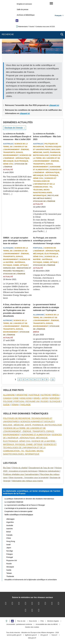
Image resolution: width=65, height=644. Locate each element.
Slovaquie (8, 248)
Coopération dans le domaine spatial (18, 511)
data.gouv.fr (32, 638)
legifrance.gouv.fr (31, 635)
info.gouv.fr (44, 635)
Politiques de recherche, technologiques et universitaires (47, 147)
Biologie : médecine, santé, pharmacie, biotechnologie (47, 152)
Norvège (54, 398)
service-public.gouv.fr (14, 635)
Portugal (38, 248)
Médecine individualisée (49, 471)
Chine (15, 398)
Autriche (7, 320)
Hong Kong (26, 398)
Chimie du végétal (20, 468)
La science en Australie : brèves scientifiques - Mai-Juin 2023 (47, 136)
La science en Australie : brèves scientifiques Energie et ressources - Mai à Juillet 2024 (17, 136)
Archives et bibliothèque (26, 15)
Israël (37, 398)
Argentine (22, 395)
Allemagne (39, 315)
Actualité (8, 170)
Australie (8, 144)
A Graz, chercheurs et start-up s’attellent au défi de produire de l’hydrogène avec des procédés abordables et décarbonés (17, 310)
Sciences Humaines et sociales (37, 422)
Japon (45, 398)
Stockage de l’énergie (14, 128)
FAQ (42, 621)
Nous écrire (33, 621)
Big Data (7, 468)
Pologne (8, 401)
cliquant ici (54, 105)
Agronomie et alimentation (36, 435)
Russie (45, 401)
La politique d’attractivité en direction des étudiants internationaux (29, 499)
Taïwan (15, 405)
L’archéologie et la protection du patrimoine (21, 508)
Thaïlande (25, 405)
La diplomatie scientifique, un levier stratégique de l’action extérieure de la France (32, 492)
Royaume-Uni (33, 401)
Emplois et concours (24, 4)
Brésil (56, 395)
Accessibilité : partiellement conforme (19, 624)
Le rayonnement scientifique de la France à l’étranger (25, 505)
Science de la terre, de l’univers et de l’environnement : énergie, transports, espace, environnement (16, 149)
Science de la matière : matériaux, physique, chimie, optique (17, 262)
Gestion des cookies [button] (32, 627)
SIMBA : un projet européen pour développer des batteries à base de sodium (17, 241)
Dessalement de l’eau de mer (41, 468)
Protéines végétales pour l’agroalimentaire (21, 474)
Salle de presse (23, 9)
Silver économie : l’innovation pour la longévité (29, 478)
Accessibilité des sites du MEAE (47, 624)
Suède (6, 405)
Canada (7, 398)
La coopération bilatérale (14, 502)
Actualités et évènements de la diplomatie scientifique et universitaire (31, 580)
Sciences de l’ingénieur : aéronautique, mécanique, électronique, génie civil (32, 438)
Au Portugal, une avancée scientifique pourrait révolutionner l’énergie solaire (47, 241)
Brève (36, 332)
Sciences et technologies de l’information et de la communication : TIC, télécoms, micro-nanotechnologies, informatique (45, 187)
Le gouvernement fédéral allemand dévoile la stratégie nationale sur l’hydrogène (46, 307)
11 (53, 379)
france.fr (54, 635)
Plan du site (21, 621)
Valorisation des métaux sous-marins (27, 481)
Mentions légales (53, 621)
